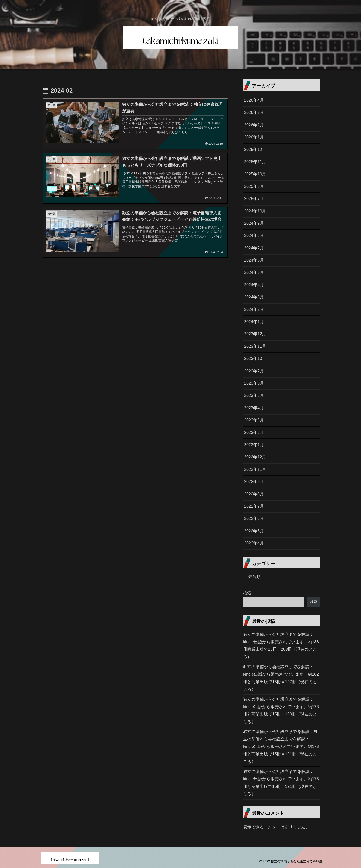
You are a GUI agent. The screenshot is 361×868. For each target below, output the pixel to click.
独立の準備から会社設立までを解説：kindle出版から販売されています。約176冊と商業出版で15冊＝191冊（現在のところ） (281, 783)
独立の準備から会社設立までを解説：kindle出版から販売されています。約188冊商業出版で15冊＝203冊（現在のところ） (281, 646)
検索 (247, 593)
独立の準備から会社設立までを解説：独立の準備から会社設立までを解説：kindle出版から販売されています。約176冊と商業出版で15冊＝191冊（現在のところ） (281, 747)
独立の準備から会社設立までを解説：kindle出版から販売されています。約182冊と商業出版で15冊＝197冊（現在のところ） (281, 678)
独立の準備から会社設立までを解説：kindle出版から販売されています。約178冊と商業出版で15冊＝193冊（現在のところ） (281, 711)
